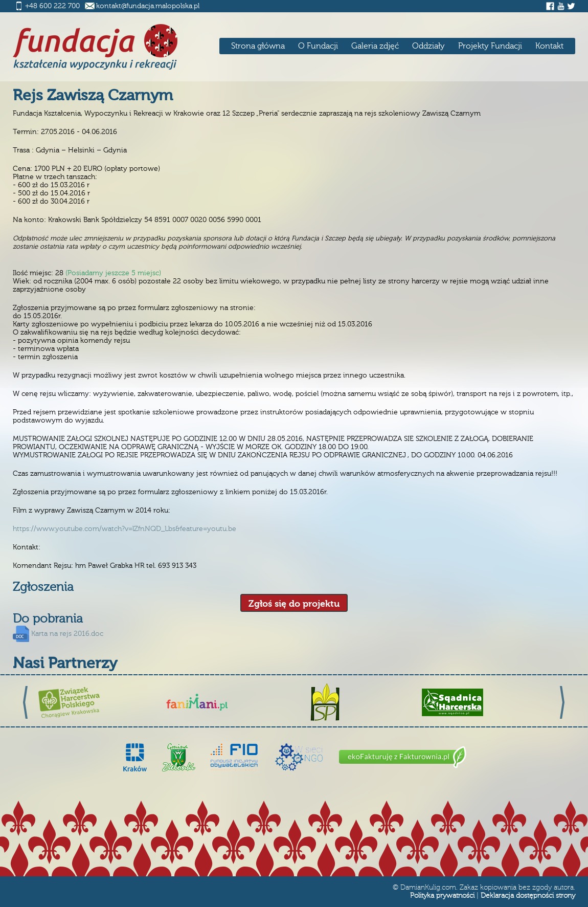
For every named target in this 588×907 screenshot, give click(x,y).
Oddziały (428, 46)
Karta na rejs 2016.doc (67, 634)
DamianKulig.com (428, 888)
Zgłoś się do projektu (294, 604)
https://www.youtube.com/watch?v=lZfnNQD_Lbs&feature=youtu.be (125, 529)
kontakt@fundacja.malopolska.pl (148, 6)
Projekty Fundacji (490, 46)
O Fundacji (318, 46)
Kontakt (549, 46)
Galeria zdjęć (375, 46)
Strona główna (258, 46)
